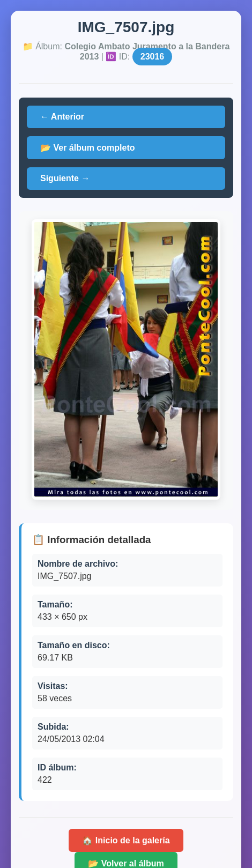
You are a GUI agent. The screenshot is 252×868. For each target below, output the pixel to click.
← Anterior (62, 117)
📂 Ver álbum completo (87, 148)
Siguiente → (65, 178)
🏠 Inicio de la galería (126, 840)
